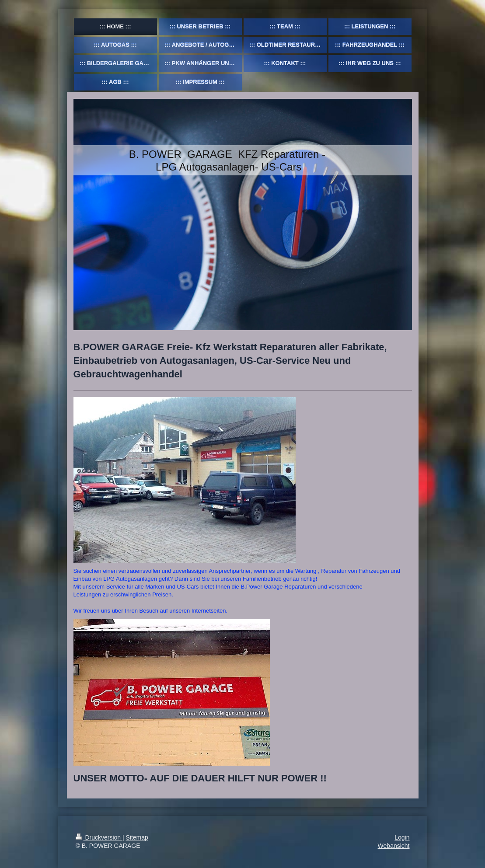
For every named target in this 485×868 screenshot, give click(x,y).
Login (402, 837)
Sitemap (137, 837)
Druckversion (99, 837)
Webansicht (394, 846)
